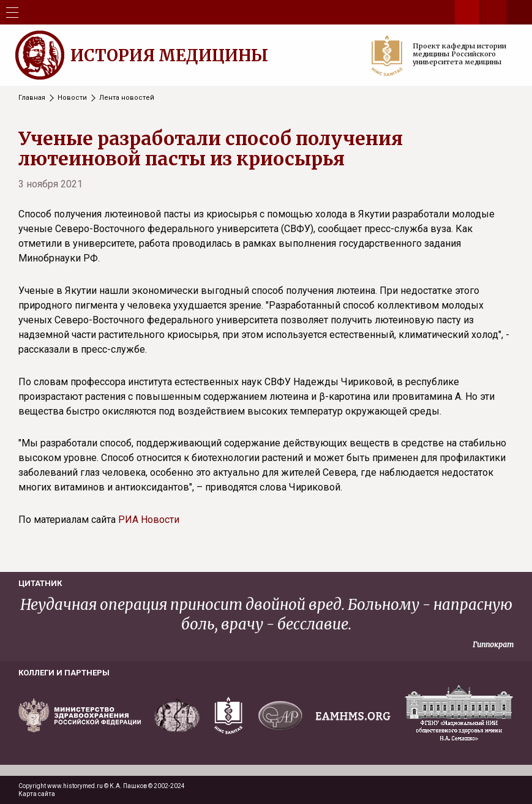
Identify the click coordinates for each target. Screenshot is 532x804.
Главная (32, 98)
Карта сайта (37, 794)
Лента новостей (127, 98)
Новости (72, 98)
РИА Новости (149, 520)
